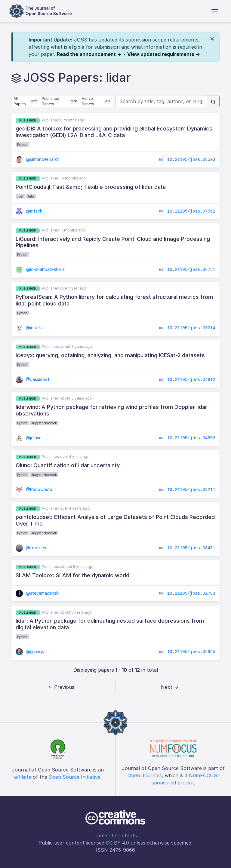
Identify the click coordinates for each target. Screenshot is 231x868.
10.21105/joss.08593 (191, 159)
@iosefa (29, 328)
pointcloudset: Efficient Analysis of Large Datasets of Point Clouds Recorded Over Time (115, 520)
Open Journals (145, 775)
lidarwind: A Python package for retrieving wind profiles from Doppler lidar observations (111, 410)
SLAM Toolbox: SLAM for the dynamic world (72, 575)
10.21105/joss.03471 (191, 548)
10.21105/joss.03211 (191, 489)
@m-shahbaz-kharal (41, 269)
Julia (31, 196)
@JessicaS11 (33, 379)
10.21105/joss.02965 (191, 652)
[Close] (212, 38)
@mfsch (29, 211)
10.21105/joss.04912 (191, 379)
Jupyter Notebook (44, 423)
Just (20, 196)
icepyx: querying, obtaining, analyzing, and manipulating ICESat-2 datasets (110, 355)
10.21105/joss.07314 (191, 328)
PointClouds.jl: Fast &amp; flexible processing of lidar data (91, 187)
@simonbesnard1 (37, 159)
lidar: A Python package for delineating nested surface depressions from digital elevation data (110, 624)
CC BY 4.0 (117, 843)
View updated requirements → (164, 54)
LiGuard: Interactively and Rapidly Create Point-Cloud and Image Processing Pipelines (113, 242)
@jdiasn (29, 438)
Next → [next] (170, 687)
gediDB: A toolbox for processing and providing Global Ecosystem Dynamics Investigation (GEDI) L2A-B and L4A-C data (114, 132)
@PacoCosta (34, 489)
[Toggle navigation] (215, 11)
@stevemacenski (37, 593)
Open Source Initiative (75, 777)
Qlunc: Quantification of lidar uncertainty (68, 465)
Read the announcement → (89, 54)
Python (22, 145)
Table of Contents (116, 836)
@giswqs (30, 651)
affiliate (23, 777)
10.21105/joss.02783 (191, 593)
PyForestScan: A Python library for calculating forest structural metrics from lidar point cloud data (114, 300)
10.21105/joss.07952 (191, 211)
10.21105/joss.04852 (191, 438)
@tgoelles (31, 548)
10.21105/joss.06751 (191, 269)
